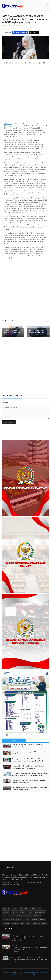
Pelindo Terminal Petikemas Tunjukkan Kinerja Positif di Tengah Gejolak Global (29, 788)
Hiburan (23, 912)
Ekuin (39, 908)
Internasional (13, 916)
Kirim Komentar (9, 422)
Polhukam (15, 923)
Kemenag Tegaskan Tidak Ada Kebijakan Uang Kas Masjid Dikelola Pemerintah (28, 781)
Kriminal (5, 920)
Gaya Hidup (6, 912)
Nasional (26, 920)
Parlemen (35, 920)
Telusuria (44, 923)
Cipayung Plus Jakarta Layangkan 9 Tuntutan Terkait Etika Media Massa (29, 753)
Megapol (13, 920)
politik (22, 923)
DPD (20, 908)
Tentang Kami (25, 975)
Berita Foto (6, 908)
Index (4, 916)
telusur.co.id (8, 124)
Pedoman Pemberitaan (40, 973)
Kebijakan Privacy (28, 973)
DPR (26, 908)
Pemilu (42, 920)
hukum (30, 912)
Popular (14, 740)
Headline (15, 912)
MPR (20, 920)
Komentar (5, 403)
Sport (29, 923)
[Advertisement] (25, 94)
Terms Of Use (33, 975)
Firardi (17, 26)
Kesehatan (22, 916)
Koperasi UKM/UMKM (35, 916)
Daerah (14, 908)
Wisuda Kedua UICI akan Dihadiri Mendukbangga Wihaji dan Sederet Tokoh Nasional (28, 767)
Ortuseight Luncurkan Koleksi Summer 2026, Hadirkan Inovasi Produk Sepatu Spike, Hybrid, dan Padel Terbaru (30, 761)
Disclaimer (17, 975)
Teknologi (36, 923)
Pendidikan (6, 923)
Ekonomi (32, 908)
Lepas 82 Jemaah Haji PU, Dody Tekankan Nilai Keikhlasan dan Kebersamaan (27, 746)
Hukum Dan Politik (40, 912)
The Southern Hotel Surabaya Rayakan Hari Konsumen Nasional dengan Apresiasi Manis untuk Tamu (30, 774)
